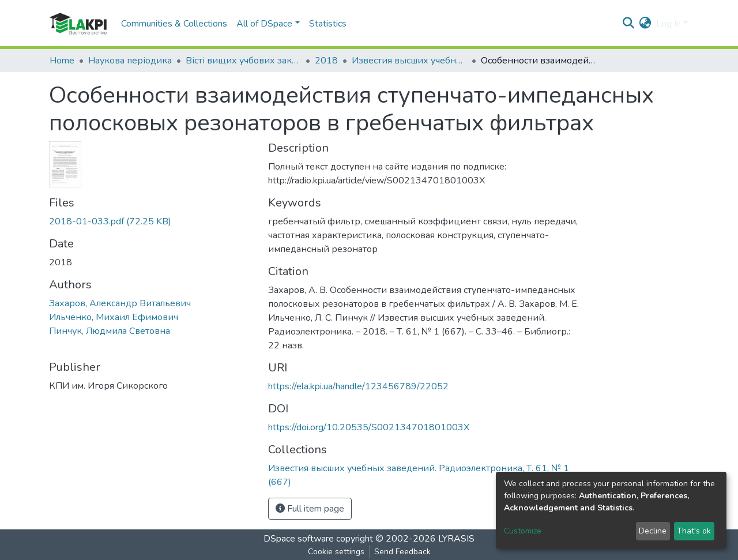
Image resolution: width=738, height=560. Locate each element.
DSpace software (299, 539)
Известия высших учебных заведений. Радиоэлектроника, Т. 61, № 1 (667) (409, 61)
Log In (669, 24)
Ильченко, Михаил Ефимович (114, 317)
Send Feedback (402, 552)
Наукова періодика (130, 61)
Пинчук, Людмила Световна (110, 331)
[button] (645, 24)
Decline (653, 531)
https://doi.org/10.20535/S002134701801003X (369, 427)
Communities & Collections (174, 24)
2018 (326, 61)
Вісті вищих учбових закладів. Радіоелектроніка (243, 61)
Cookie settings (336, 552)
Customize (523, 531)
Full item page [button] (310, 509)
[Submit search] (629, 24)
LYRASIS (456, 539)
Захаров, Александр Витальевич (120, 303)
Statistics (328, 24)
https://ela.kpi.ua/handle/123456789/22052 (358, 386)
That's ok (694, 531)
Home (62, 61)
